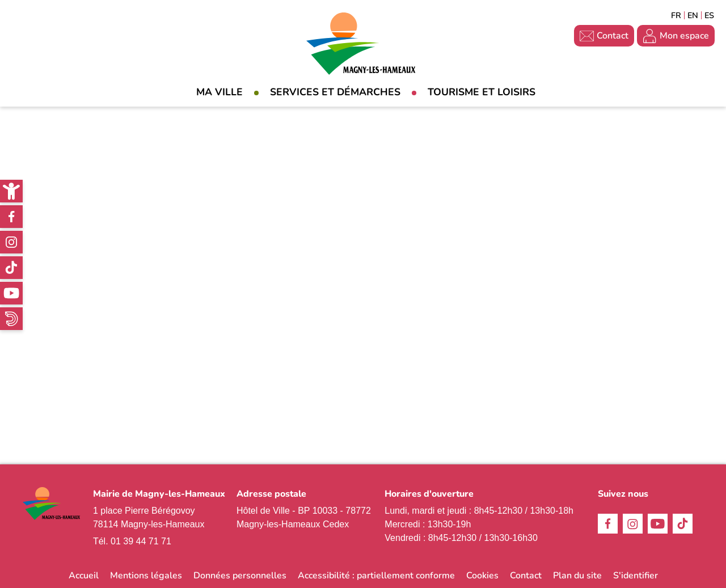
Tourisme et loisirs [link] (482, 92)
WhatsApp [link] (11, 319)
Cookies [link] (482, 576)
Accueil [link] (84, 576)
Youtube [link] (11, 293)
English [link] (693, 15)
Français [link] (676, 15)
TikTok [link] (11, 268)
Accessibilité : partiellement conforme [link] (376, 576)
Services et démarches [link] (335, 92)
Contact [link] (613, 36)
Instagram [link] (11, 242)
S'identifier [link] (636, 576)
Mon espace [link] (684, 36)
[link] (11, 191)
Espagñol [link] (710, 15)
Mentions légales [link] (146, 576)
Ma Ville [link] (220, 92)
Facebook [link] (11, 217)
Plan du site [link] (577, 576)
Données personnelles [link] (240, 576)
